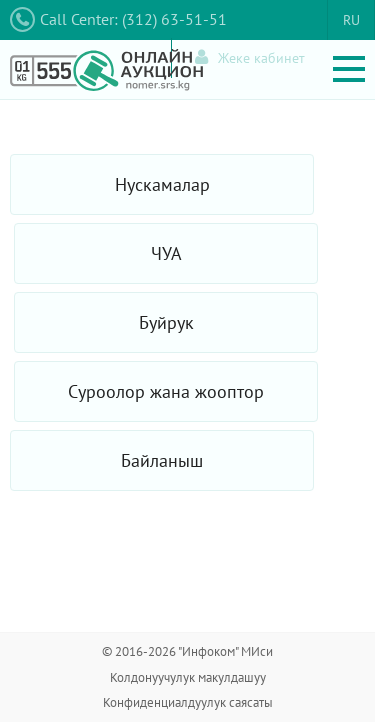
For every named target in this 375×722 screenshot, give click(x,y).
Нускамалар (162, 184)
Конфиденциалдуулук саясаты (188, 702)
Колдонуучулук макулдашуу (188, 677)
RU (351, 20)
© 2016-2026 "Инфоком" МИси (187, 651)
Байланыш (162, 460)
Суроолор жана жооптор (166, 391)
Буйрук (166, 322)
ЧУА (166, 253)
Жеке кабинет (250, 57)
